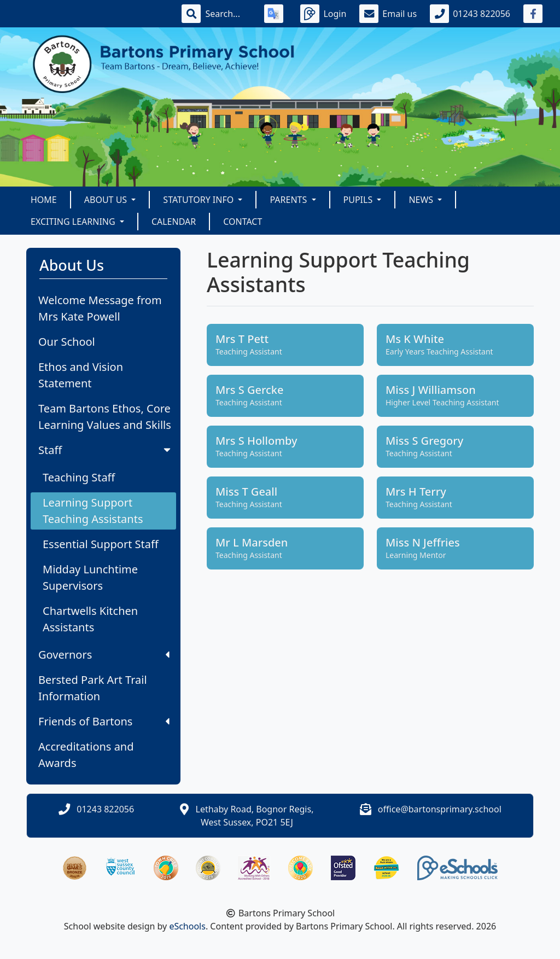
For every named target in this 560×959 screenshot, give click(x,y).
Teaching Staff (79, 477)
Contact (243, 222)
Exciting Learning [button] (74, 222)
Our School (67, 342)
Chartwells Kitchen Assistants (90, 619)
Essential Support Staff (101, 544)
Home (44, 200)
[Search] (228, 14)
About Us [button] (107, 200)
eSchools (187, 926)
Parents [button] (289, 200)
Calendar (174, 222)
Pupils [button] (359, 200)
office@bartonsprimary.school (440, 809)
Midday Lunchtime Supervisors (90, 577)
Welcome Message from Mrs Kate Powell (100, 308)
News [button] (422, 200)
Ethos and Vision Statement (81, 375)
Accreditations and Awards (86, 755)
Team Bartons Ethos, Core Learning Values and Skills (105, 417)
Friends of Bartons (104, 721)
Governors (104, 655)
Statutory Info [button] (199, 200)
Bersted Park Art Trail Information (93, 688)
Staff (106, 450)
